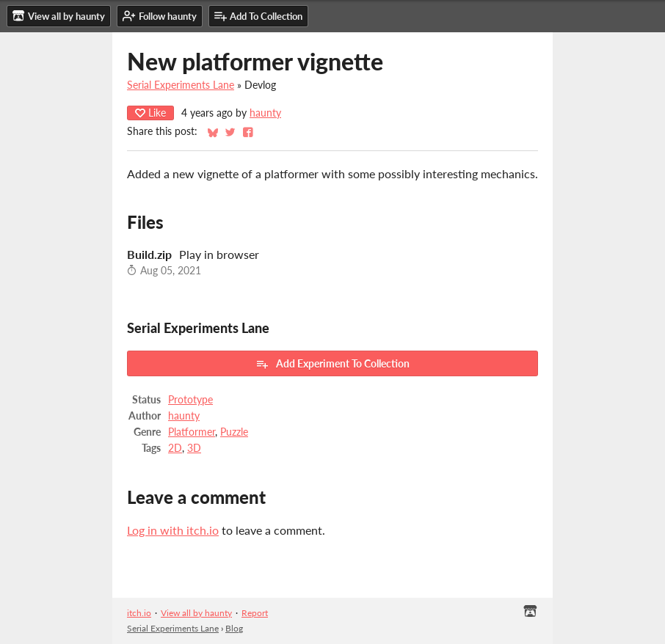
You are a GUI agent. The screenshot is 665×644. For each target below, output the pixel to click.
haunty (265, 113)
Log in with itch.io (173, 530)
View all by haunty (196, 613)
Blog (234, 628)
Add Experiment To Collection (332, 364)
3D (194, 448)
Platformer (192, 432)
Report (255, 613)
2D (175, 448)
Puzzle (234, 432)
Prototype (190, 400)
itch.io (139, 613)
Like (150, 113)
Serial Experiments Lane (181, 85)
